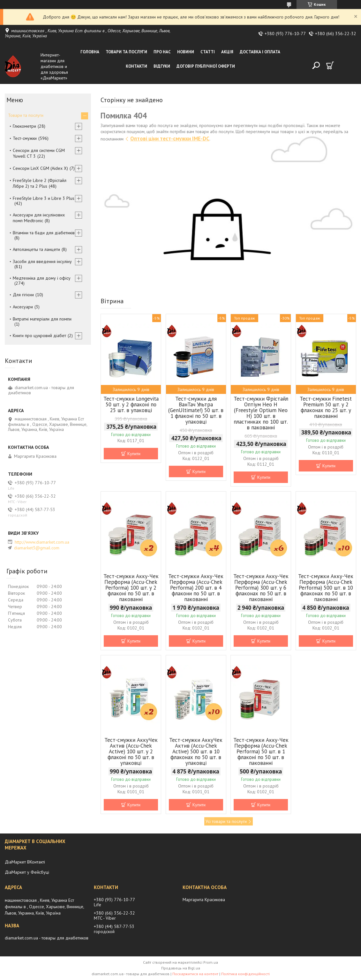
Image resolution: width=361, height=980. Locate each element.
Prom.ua (211, 962)
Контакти (136, 66)
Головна (90, 52)
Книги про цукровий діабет (39, 335)
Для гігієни (23, 295)
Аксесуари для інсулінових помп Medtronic (39, 218)
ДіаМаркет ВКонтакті (25, 862)
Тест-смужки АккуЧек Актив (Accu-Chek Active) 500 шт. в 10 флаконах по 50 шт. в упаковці (196, 751)
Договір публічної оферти (206, 66)
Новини (186, 52)
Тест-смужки (25, 138)
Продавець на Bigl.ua (181, 968)
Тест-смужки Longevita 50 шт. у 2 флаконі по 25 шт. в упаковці (131, 404)
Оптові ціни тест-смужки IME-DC (170, 139)
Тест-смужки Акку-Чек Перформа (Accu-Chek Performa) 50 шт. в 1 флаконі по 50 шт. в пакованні (261, 751)
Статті (208, 52)
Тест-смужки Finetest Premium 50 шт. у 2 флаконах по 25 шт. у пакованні (326, 407)
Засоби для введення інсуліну (42, 261)
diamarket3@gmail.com (37, 548)
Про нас (162, 52)
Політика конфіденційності (245, 974)
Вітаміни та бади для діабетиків (44, 233)
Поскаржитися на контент (195, 974)
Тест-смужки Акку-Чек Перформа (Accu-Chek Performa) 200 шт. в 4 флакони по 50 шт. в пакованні (196, 588)
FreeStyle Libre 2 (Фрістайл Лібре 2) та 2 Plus (40, 183)
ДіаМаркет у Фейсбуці (27, 872)
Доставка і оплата (260, 52)
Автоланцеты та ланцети (36, 249)
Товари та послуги (126, 52)
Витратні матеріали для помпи (42, 319)
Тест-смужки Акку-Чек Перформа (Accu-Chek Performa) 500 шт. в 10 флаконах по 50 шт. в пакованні (326, 588)
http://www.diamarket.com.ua (42, 542)
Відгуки (162, 66)
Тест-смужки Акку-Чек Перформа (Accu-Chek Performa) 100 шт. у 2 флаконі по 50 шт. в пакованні (131, 588)
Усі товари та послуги (226, 821)
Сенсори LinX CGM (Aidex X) (40, 168)
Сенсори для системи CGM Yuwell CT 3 (39, 153)
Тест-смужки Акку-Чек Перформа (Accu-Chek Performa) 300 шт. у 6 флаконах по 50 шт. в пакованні (261, 588)
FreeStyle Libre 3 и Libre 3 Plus (44, 198)
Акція (227, 52)
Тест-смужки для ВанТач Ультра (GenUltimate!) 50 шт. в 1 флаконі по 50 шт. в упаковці (196, 410)
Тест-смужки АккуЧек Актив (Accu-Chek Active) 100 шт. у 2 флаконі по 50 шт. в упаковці (131, 751)
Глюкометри (24, 126)
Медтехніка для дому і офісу (42, 278)
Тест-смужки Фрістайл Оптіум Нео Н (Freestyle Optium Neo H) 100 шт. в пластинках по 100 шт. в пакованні (261, 413)
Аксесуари (23, 307)
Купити (134, 454)
